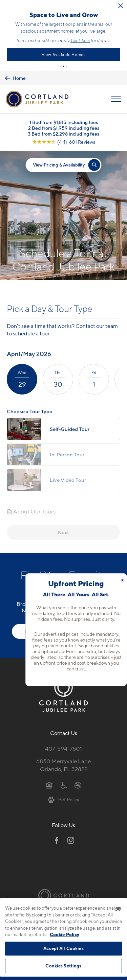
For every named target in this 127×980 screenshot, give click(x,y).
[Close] (118, 909)
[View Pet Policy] (63, 798)
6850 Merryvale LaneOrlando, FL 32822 (63, 764)
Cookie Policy (65, 934)
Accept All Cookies (63, 948)
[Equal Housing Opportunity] (49, 784)
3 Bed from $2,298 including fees (63, 132)
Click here (101, 40)
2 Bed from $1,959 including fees (64, 127)
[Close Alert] (15, 9)
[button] (61, 65)
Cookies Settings (63, 966)
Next (63, 531)
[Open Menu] (116, 98)
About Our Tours (31, 510)
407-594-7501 (63, 747)
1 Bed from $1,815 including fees (64, 121)
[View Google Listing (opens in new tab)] (64, 141)
